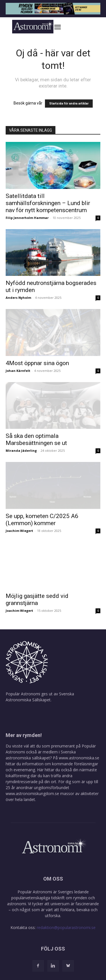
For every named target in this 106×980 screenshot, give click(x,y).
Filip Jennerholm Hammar (27, 218)
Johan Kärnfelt (18, 371)
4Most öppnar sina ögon (37, 363)
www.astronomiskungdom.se (32, 793)
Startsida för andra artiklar (69, 104)
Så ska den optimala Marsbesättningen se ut (36, 439)
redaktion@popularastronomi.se (66, 927)
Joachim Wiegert (19, 531)
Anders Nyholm (18, 298)
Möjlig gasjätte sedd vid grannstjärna (37, 599)
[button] (63, 27)
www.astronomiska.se (79, 758)
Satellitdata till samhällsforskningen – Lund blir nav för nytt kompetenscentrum (48, 203)
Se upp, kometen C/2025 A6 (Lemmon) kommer (42, 520)
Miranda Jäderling (21, 450)
